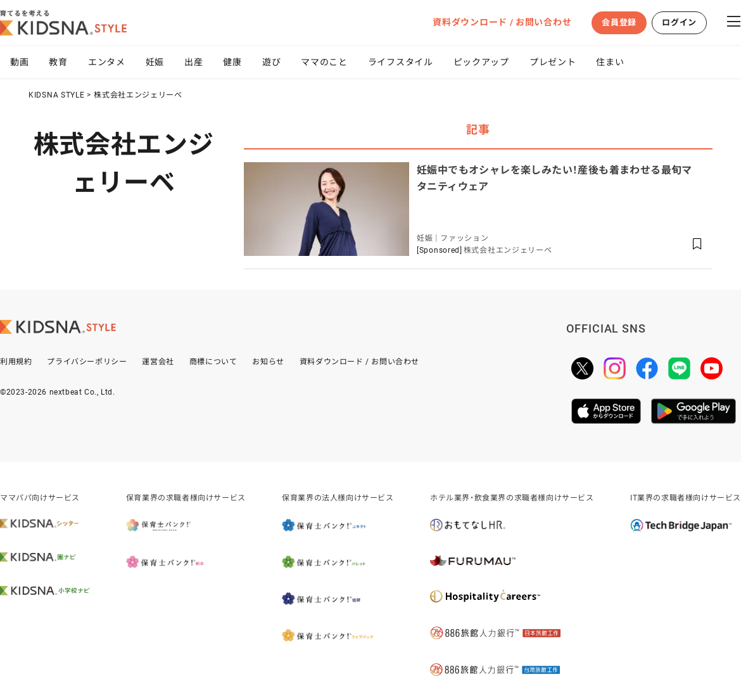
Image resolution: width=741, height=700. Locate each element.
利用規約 (16, 362)
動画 (19, 62)
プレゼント (553, 62)
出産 (193, 62)
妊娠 (155, 62)
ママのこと (324, 62)
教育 (58, 62)
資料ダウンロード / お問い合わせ (502, 22)
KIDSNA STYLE (56, 95)
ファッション (464, 238)
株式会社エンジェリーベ (138, 95)
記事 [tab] (478, 130)
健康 (232, 62)
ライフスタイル (401, 62)
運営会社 (158, 362)
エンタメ (107, 62)
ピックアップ (481, 62)
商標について (213, 362)
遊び (271, 62)
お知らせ (268, 362)
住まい (610, 62)
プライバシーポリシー (87, 362)
